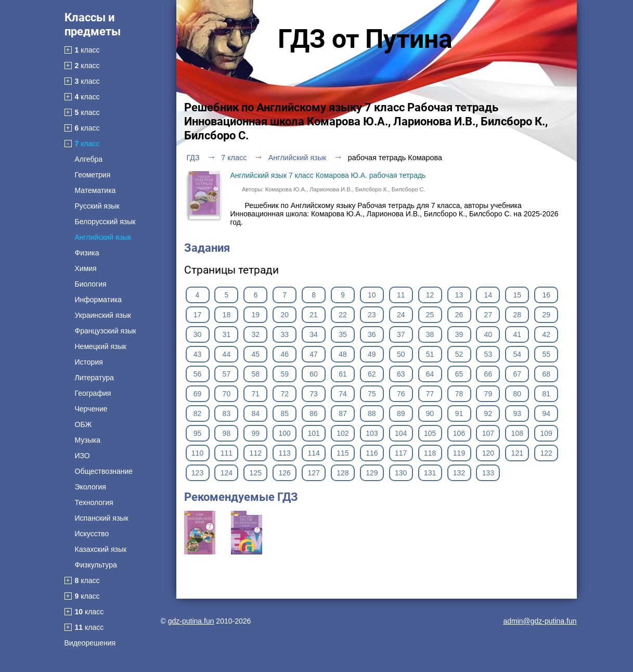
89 (401, 413)
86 (314, 413)
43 (198, 354)
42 (546, 334)
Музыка (88, 440)
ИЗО (82, 456)
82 (198, 413)
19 (255, 315)
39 (459, 334)
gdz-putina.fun (191, 621)
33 (285, 334)
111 (227, 453)
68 (546, 374)
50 (401, 354)
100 (284, 433)
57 (227, 374)
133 (488, 473)
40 (488, 334)
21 (314, 315)
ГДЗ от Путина (365, 39)
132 (459, 473)
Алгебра (89, 159)
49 (372, 354)
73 (314, 394)
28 (518, 315)
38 (430, 334)
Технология (94, 502)
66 (488, 374)
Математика (95, 190)
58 (255, 374)
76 (401, 394)
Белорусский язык (105, 222)
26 (459, 315)
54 (518, 354)
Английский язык (103, 237)
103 (372, 433)
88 (372, 413)
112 (256, 453)
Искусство (92, 534)
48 (343, 354)
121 (517, 453)
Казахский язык (101, 549)
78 (459, 394)
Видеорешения (90, 643)
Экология (91, 487)
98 (227, 433)
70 (227, 394)
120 (488, 453)
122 (546, 453)
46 (285, 354)
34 (314, 334)
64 (430, 374)
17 (198, 315)
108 (517, 433)
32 (255, 334)
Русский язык (97, 206)
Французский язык (106, 331)
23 (372, 315)
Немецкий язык (101, 346)
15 (518, 295)
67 (518, 374)
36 (372, 334)
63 (401, 374)
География (93, 393)
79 (488, 394)
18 (227, 315)
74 (343, 394)
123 (197, 473)
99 (255, 433)
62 (372, 374)
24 (401, 315)
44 (227, 354)
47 (314, 354)
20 (285, 315)
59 (285, 374)
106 (459, 433)
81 (546, 394)
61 (343, 374)
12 (430, 295)
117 (401, 453)
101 (313, 433)
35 (343, 334)
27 (488, 315)
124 (227, 473)
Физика (87, 253)
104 (401, 433)
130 (401, 473)
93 (518, 413)
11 (401, 295)
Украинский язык (103, 315)
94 (546, 413)
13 (459, 295)
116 (372, 453)
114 (313, 453)
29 (546, 315)
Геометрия (93, 175)
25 (430, 315)
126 (284, 473)
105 (430, 433)
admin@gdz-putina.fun (540, 621)
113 (284, 453)
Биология (91, 284)
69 (198, 394)
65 (459, 374)
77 (430, 394)
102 (343, 433)
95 (198, 433)
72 (285, 394)
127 (313, 473)
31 (227, 334)
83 (227, 413)
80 (518, 394)
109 (546, 433)
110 (197, 453)
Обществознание (104, 471)
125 (256, 473)
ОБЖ (83, 424)
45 (255, 354)
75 (372, 394)
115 (343, 453)
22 (343, 315)
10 (372, 295)
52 (459, 354)
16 (546, 295)
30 (198, 334)
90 (430, 413)
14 (488, 295)
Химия (86, 268)
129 (372, 473)
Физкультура (96, 565)
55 (546, 354)
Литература (94, 378)
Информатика (98, 300)
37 (401, 334)
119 (459, 453)
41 (518, 334)
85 (285, 413)
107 (488, 433)
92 (488, 413)
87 (343, 413)
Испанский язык (102, 518)
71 (255, 394)
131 (430, 473)
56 (198, 374)
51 (430, 354)
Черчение (91, 409)
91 (459, 413)
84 (255, 413)
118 (430, 453)
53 (488, 354)
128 (343, 473)
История (89, 362)
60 (314, 374)
